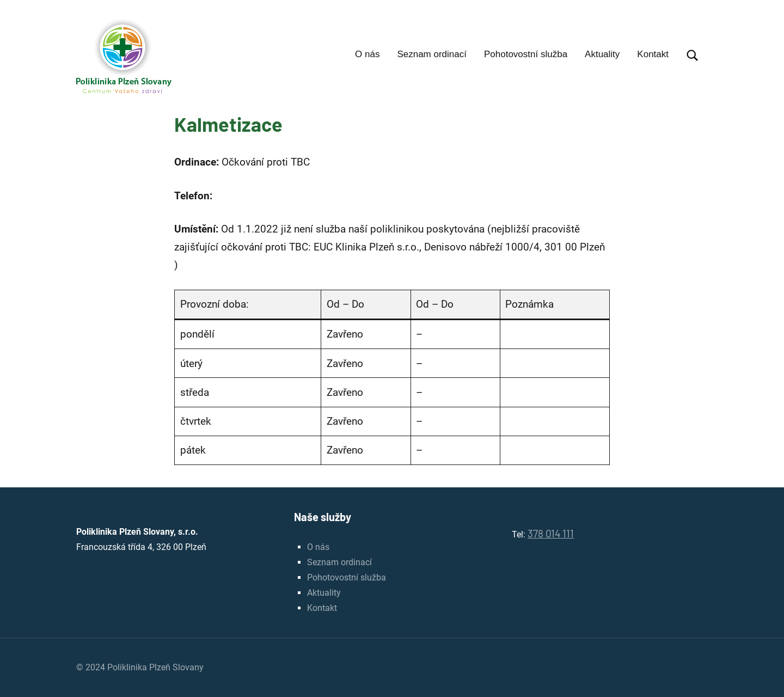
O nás (367, 54)
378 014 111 (551, 533)
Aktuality (602, 54)
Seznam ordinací (432, 54)
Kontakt (653, 54)
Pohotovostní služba (526, 54)
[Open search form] (693, 56)
